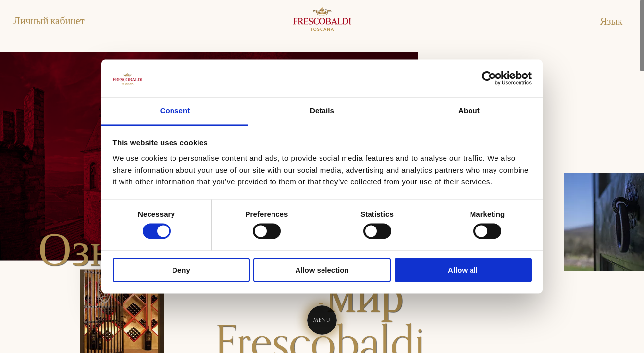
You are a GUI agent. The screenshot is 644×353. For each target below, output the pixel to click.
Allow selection (322, 270)
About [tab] (469, 111)
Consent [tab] (175, 111)
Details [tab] (322, 111)
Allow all (463, 270)
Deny (181, 270)
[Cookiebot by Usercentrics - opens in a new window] (489, 78)
